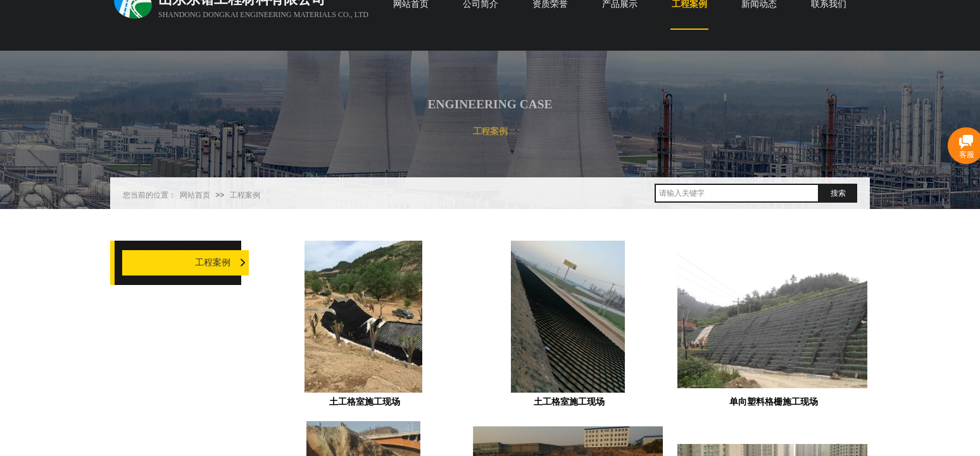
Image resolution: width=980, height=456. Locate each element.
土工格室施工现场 (365, 402)
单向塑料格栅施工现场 (774, 402)
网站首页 (195, 195)
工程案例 (245, 195)
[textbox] (737, 193)
